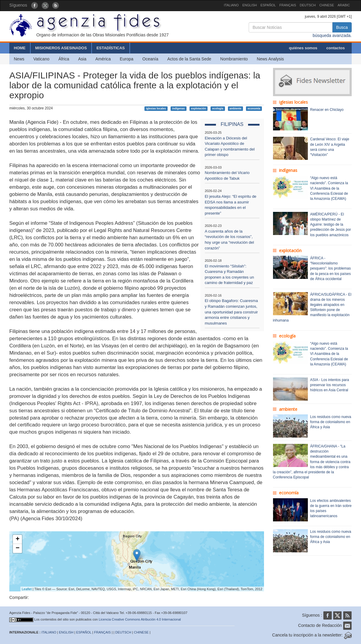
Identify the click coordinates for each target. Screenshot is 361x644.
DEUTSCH (308, 5)
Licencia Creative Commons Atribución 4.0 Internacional (140, 619)
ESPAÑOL (268, 5)
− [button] (18, 548)
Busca (342, 27)
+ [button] (18, 539)
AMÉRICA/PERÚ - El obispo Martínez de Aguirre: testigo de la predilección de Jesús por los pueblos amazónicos (331, 225)
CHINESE (327, 5)
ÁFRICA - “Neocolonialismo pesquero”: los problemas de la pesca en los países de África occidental (331, 269)
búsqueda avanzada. (332, 35)
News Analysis (270, 59)
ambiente (235, 108)
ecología (218, 108)
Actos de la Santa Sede (189, 59)
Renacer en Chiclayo (327, 110)
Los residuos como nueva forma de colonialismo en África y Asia (331, 422)
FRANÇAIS (288, 5)
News (19, 59)
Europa (127, 59)
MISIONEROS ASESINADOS (61, 48)
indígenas (178, 108)
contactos (336, 48)
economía (254, 108)
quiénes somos (303, 48)
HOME (20, 48)
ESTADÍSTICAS (111, 48)
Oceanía (150, 59)
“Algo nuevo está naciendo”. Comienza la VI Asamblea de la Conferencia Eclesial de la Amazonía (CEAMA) (329, 188)
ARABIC (344, 5)
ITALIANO (231, 5)
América (103, 59)
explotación (199, 108)
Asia (82, 59)
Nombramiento (234, 59)
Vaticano (41, 59)
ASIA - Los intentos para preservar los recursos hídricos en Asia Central (330, 385)
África (64, 59)
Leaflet (27, 589)
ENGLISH (250, 5)
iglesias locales (156, 108)
